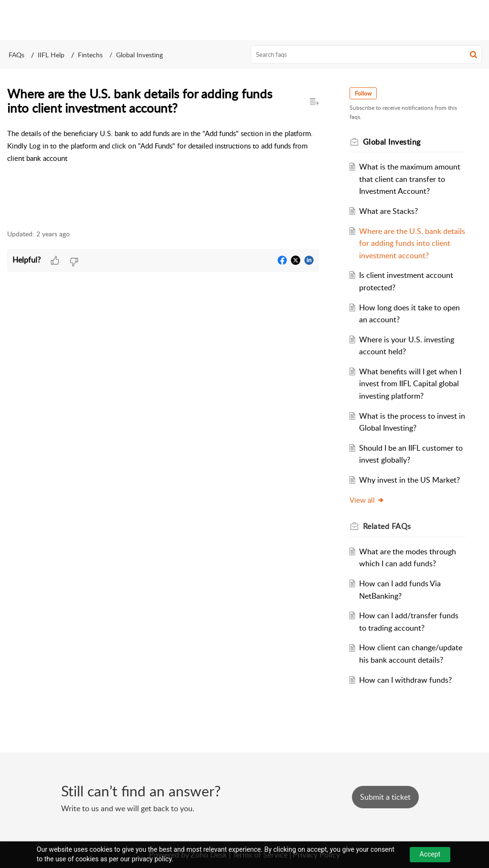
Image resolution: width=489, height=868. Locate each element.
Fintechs (90, 55)
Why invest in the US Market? (409, 480)
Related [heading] (387, 526)
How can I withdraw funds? (405, 680)
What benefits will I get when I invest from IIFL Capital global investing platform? (410, 384)
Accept (430, 854)
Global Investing (139, 55)
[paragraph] (163, 146)
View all (367, 500)
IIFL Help (51, 55)
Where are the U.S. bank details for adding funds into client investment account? (412, 243)
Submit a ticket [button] (385, 797)
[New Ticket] (385, 797)
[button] (473, 54)
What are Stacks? (388, 211)
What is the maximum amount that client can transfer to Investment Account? (410, 179)
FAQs (16, 55)
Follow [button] (363, 93)
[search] (367, 54)
